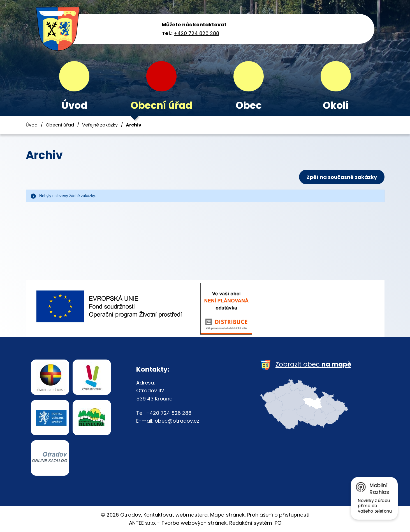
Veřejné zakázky (100, 125)
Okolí (336, 105)
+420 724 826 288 (196, 33)
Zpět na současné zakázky (342, 177)
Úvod (74, 105)
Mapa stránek (227, 515)
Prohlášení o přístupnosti (278, 515)
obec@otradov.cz (177, 421)
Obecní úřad (161, 105)
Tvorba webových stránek (194, 523)
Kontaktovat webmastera (176, 515)
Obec (249, 105)
